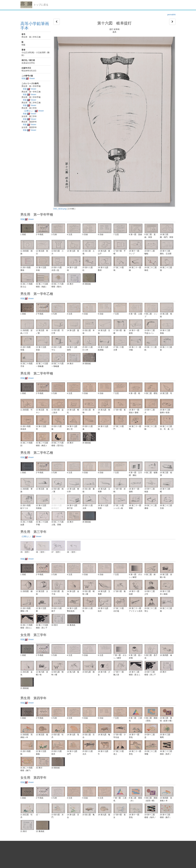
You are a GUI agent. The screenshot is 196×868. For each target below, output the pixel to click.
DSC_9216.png (60, 209)
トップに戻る (41, 5)
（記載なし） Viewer (33, 111)
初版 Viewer (28, 78)
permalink (171, 15)
